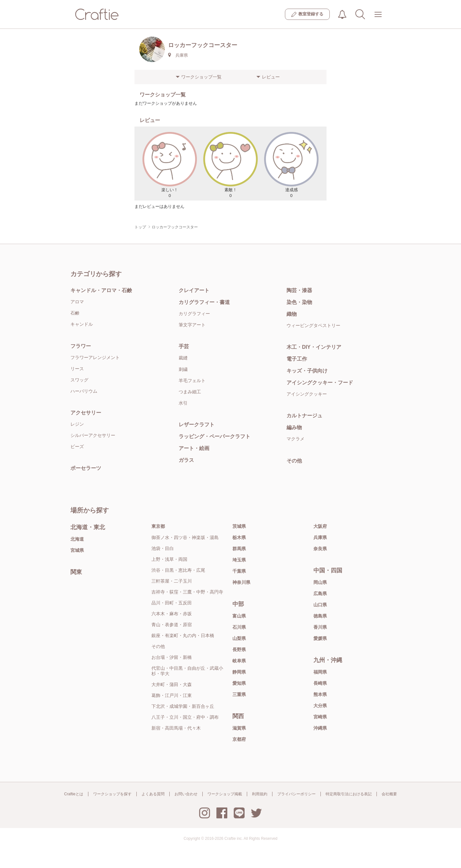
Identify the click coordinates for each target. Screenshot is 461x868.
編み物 (294, 427)
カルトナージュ (304, 416)
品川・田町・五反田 (172, 603)
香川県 (320, 627)
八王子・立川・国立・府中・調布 (185, 717)
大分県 (320, 706)
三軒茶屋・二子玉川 (172, 581)
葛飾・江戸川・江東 (172, 695)
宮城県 (77, 550)
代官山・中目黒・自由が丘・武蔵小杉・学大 (187, 671)
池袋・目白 (163, 548)
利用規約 (260, 794)
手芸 (184, 346)
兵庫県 (320, 537)
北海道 (77, 539)
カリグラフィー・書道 (204, 302)
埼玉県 (239, 560)
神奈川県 (241, 582)
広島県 (320, 594)
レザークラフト (197, 425)
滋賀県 (239, 728)
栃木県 (239, 537)
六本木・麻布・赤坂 (172, 614)
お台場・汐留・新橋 (172, 657)
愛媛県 (320, 638)
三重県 (239, 694)
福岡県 (320, 672)
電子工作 (297, 359)
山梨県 (239, 638)
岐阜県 (239, 661)
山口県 (320, 605)
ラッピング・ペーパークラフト (214, 436)
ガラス (186, 460)
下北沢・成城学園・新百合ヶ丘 (183, 706)
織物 (292, 314)
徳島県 (320, 616)
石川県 (239, 627)
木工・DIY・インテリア (314, 347)
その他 (294, 461)
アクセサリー (86, 413)
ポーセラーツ (86, 468)
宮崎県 (320, 717)
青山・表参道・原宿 (172, 625)
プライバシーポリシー (296, 794)
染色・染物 (299, 302)
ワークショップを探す (112, 794)
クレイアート (194, 290)
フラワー (81, 346)
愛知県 (239, 683)
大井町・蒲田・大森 (172, 684)
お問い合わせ (186, 794)
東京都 (158, 526)
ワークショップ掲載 (225, 794)
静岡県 (239, 672)
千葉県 (239, 571)
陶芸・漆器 (299, 290)
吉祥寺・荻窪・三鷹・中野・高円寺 (187, 592)
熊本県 (320, 694)
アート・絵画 (194, 448)
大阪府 (320, 526)
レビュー (271, 77)
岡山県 (320, 582)
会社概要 (389, 794)
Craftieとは (73, 794)
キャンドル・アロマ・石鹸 (101, 290)
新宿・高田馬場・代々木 (176, 728)
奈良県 (320, 549)
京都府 (239, 739)
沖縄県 (320, 728)
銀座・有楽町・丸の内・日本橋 (183, 635)
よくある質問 (153, 794)
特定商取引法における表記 (349, 794)
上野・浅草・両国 (169, 559)
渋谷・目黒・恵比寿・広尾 (178, 570)
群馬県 (239, 549)
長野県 (239, 650)
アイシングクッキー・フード (320, 383)
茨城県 (239, 526)
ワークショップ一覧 (201, 77)
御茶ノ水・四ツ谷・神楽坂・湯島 (185, 537)
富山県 (239, 616)
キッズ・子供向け (307, 371)
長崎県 (320, 683)
